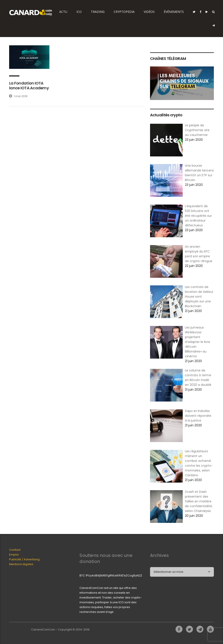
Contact (15, 550)
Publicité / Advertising (24, 559)
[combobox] (182, 572)
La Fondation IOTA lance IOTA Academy (29, 86)
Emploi (14, 555)
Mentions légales (21, 564)
